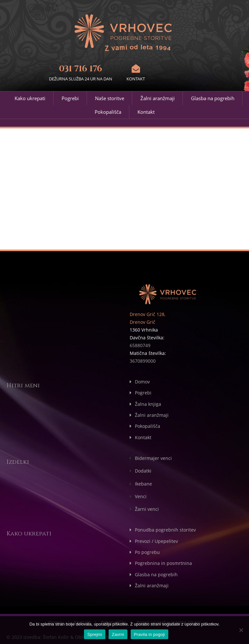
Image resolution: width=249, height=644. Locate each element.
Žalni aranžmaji (158, 98)
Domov (142, 382)
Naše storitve (110, 98)
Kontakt (146, 112)
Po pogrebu (147, 551)
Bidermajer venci (153, 457)
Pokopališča (108, 112)
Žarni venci (147, 508)
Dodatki (143, 470)
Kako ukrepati (30, 98)
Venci (141, 495)
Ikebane (143, 483)
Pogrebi (70, 98)
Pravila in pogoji (149, 634)
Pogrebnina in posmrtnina (163, 562)
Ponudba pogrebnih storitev (165, 529)
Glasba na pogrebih (213, 98)
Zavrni (118, 634)
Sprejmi (95, 634)
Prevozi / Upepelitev (156, 540)
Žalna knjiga (148, 404)
